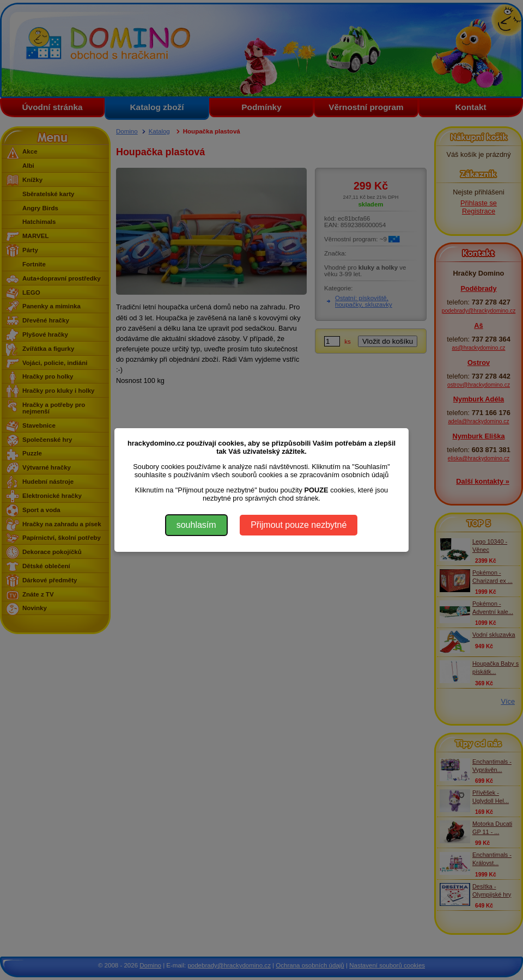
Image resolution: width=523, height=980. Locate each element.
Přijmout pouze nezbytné (299, 525)
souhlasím (196, 525)
